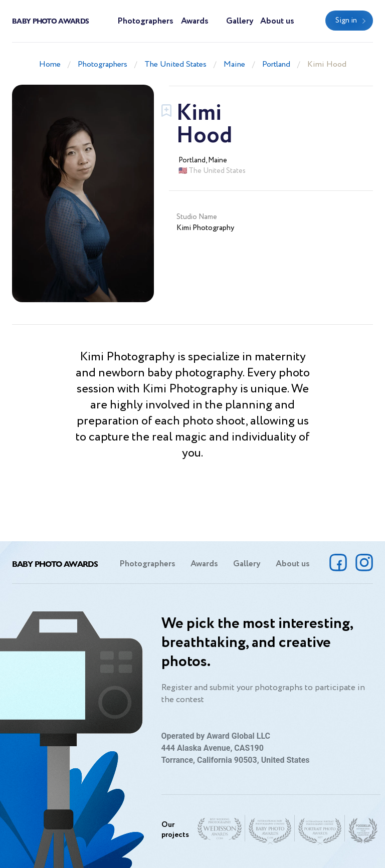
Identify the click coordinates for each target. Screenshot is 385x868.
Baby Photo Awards (50, 21)
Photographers (145, 21)
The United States (175, 64)
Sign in (346, 21)
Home (50, 64)
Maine (234, 64)
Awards (195, 21)
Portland (276, 64)
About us (277, 21)
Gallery (240, 21)
